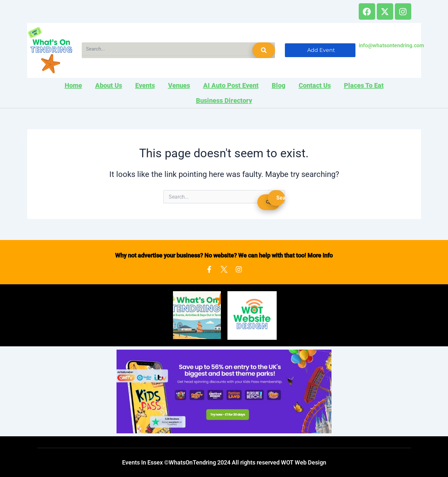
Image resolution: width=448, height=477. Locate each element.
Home (73, 85)
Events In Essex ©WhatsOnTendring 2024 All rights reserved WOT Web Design (224, 462)
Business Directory (224, 100)
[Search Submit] (268, 202)
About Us (109, 85)
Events (145, 85)
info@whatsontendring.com (391, 45)
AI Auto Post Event (231, 85)
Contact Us (315, 85)
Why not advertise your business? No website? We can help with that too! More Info (224, 255)
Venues (179, 85)
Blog (279, 85)
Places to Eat (364, 85)
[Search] (264, 50)
